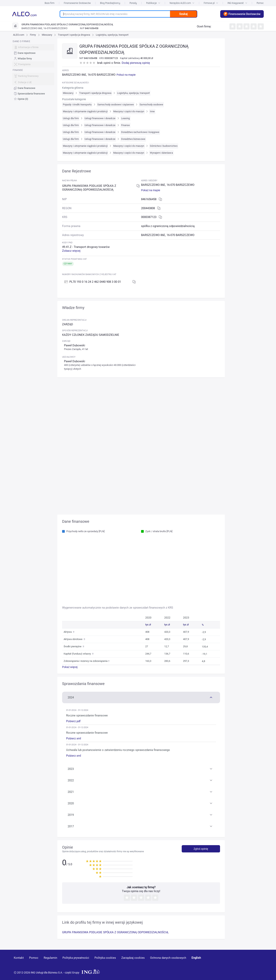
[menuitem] (33, 53)
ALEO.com (19, 35)
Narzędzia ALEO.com (182, 3)
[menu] (33, 70)
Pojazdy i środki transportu (77, 104)
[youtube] (227, 963)
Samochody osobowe (151, 104)
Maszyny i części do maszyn (129, 111)
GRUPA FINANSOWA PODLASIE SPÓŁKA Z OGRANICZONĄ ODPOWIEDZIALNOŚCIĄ (115, 932)
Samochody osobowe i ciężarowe (116, 104)
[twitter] (254, 963)
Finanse (125, 125)
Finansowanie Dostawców (77, 3)
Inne (152, 111)
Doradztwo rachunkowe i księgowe (140, 132)
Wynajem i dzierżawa (161, 153)
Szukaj (183, 14)
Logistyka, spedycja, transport (112, 35)
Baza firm (50, 3)
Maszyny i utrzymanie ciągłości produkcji (85, 111)
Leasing (125, 118)
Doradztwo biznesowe (133, 139)
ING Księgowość (237, 3)
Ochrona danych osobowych (168, 958)
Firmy (33, 35)
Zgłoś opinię (201, 849)
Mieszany (47, 35)
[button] (141, 697)
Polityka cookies (105, 958)
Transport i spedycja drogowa (74, 35)
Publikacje (153, 3)
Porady (133, 3)
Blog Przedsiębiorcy (110, 3)
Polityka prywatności (76, 958)
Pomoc (260, 3)
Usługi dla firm (71, 118)
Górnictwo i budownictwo (164, 146)
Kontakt (19, 958)
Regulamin (50, 958)
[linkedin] (241, 963)
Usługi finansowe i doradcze (100, 118)
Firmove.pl (211, 3)
